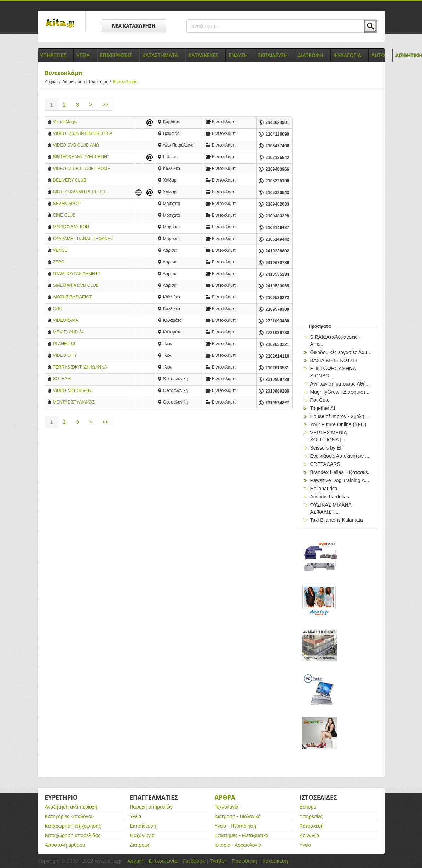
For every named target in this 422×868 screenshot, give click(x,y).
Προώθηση (244, 861)
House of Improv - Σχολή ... (340, 416)
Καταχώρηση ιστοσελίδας (73, 835)
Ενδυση (238, 55)
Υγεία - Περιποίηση (236, 826)
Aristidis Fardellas (330, 497)
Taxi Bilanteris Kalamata (337, 520)
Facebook (194, 861)
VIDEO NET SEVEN (72, 390)
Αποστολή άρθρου (65, 845)
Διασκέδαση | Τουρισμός (88, 82)
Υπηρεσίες (311, 816)
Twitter (218, 861)
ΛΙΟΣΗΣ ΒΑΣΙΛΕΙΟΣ (73, 297)
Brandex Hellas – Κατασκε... (341, 472)
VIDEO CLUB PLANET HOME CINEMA (82, 169)
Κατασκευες (203, 55)
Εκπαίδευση (143, 826)
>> (105, 105)
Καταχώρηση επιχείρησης (73, 826)
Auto (378, 55)
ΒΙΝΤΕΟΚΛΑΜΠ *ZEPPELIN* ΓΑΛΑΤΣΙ (81, 157)
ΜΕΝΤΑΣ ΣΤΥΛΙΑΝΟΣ (74, 402)
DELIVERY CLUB (70, 180)
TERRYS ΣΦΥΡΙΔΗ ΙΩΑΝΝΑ (80, 367)
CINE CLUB (64, 215)
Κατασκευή (312, 826)
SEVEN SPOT (67, 204)
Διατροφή (140, 845)
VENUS (60, 250)
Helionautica (324, 489)
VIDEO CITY (65, 355)
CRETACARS (325, 464)
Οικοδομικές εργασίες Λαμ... (341, 352)
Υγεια (83, 55)
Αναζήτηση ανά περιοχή (71, 807)
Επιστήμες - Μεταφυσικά (242, 835)
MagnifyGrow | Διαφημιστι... (340, 392)
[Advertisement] (169, 494)
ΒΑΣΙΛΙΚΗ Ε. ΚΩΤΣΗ (334, 360)
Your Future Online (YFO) (338, 424)
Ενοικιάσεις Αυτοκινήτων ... (340, 456)
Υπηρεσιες (53, 55)
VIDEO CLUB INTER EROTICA (83, 133)
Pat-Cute (320, 400)
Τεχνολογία (227, 807)
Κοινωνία (310, 835)
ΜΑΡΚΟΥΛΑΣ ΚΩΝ (71, 227)
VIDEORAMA (66, 320)
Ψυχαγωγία (142, 835)
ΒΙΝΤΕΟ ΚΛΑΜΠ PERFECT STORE (80, 192)
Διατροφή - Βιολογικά (238, 816)
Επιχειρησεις (116, 55)
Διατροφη (311, 55)
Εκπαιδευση (273, 55)
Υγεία (136, 816)
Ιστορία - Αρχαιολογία (238, 845)
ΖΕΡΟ (59, 262)
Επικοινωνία (163, 861)
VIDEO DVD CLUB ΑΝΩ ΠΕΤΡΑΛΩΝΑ (76, 146)
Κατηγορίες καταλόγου (70, 816)
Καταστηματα (160, 55)
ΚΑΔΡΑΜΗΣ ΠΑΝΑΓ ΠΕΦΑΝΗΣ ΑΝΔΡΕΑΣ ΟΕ (83, 239)
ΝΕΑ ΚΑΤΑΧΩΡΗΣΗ (134, 26)
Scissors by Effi (327, 448)
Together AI (323, 408)
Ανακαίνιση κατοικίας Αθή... (340, 384)
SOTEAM (62, 379)
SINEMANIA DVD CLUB (76, 285)
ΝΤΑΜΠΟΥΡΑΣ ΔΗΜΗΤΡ (77, 274)
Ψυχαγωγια (347, 55)
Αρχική (135, 861)
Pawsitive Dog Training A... (340, 480)
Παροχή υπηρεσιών (151, 807)
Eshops (308, 807)
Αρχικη (54, 82)
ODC (58, 309)
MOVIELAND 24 (68, 332)
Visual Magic (65, 122)
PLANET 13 (64, 344)
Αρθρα (225, 797)
